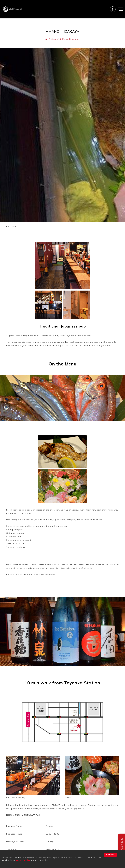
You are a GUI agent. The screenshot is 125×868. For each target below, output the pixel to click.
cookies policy (23, 860)
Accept (110, 855)
